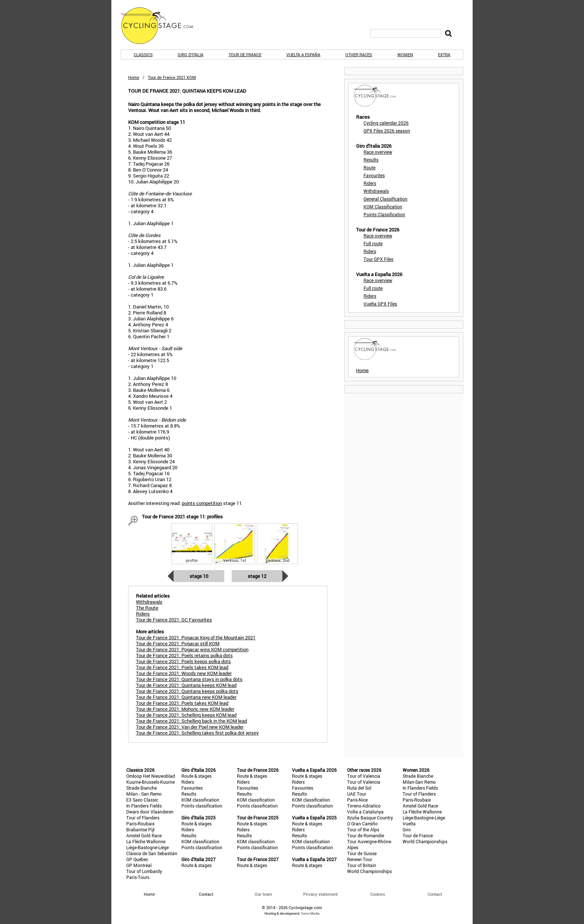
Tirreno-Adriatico (364, 806)
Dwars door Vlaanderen (150, 812)
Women (405, 55)
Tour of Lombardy (144, 871)
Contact (435, 894)
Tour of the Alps (363, 829)
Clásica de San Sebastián (152, 853)
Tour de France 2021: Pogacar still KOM (178, 643)
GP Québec (137, 859)
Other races (359, 55)
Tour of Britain (362, 865)
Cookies (378, 894)
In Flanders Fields (144, 806)
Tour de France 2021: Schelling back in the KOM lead (191, 721)
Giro (407, 829)
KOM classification (200, 800)
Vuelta (409, 824)
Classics (143, 55)
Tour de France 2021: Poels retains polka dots (184, 655)
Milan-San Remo (419, 782)
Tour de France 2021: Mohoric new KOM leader (185, 709)
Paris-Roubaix (140, 824)
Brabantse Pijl (140, 829)
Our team (264, 894)
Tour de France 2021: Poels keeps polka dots (183, 661)
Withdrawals (376, 191)
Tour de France (245, 55)
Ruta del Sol (359, 788)
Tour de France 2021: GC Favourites (174, 620)
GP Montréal (139, 865)
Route (369, 167)
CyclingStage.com (162, 26)
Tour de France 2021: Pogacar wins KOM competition (192, 649)
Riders (370, 183)
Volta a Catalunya (365, 812)
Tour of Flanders (143, 818)
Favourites (374, 175)
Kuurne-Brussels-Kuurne (150, 782)
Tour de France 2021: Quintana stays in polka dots (189, 679)
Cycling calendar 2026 (386, 123)
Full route (373, 243)
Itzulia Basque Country (370, 818)
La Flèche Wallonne (146, 841)
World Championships (369, 871)
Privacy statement (320, 894)
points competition (202, 503)
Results (371, 160)
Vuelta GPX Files (380, 304)
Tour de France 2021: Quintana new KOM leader (186, 697)
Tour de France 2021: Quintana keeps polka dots (187, 691)
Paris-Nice (357, 800)
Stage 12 (257, 576)
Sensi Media (310, 913)
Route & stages (196, 776)
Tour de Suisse (362, 853)
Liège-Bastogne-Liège (147, 847)
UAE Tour (357, 794)
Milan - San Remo (144, 794)
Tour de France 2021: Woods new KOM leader (184, 673)
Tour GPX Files (378, 259)
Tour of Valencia (364, 776)
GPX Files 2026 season (387, 131)
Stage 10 (199, 576)
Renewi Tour (360, 859)
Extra (444, 55)
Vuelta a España (303, 55)
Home (134, 77)
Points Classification (384, 214)
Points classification (202, 806)
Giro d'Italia (191, 55)
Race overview (378, 152)
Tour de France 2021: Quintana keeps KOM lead (186, 685)
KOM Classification (383, 207)
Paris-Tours (138, 877)
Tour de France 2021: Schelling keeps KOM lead (186, 715)
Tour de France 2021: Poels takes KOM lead (182, 667)
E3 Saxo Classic (142, 800)
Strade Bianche (142, 788)
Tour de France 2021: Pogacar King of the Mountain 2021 (196, 637)
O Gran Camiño (362, 824)
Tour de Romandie (366, 835)
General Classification (385, 199)
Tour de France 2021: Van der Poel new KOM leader (190, 727)
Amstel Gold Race (144, 835)
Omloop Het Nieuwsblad (151, 776)
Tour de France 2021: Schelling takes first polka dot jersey (197, 733)
